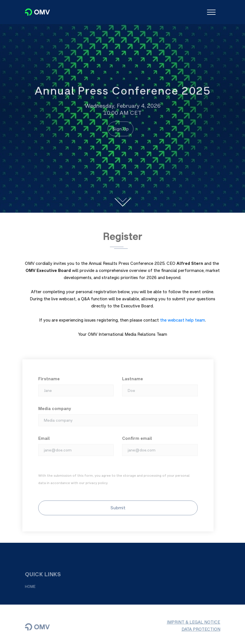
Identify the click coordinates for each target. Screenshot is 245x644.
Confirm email (135, 438)
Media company (53, 408)
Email (42, 438)
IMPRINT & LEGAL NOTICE (194, 623)
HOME (30, 588)
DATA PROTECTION (201, 631)
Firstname (47, 379)
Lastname (131, 379)
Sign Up (119, 129)
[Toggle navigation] (211, 12)
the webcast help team (183, 320)
